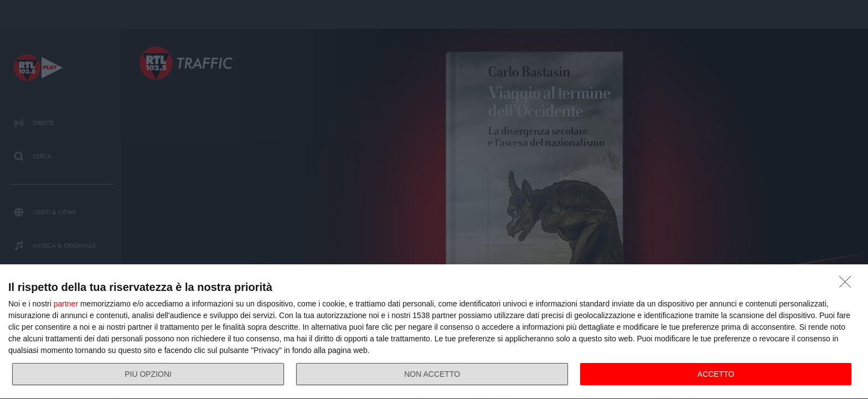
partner (66, 304)
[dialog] (434, 332)
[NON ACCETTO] (848, 285)
